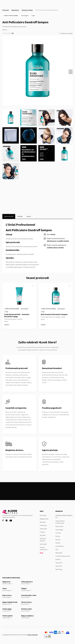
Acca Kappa (59, 530)
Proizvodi (6, 10)
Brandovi (43, 522)
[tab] (9, 216)
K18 (57, 549)
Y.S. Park (58, 533)
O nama (42, 532)
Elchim (58, 536)
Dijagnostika (44, 519)
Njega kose (15, 10)
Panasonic (59, 563)
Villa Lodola (59, 526)
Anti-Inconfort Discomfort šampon (54, 314)
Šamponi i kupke (27, 10)
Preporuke (43, 529)
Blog (41, 553)
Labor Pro (59, 566)
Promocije (43, 525)
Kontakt (43, 535)
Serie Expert (25, 16)
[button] (71, 3)
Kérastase (59, 553)
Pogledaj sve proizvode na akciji (38, 493)
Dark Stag (59, 569)
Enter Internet (33, 635)
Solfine (58, 543)
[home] (9, 3)
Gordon (58, 559)
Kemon (58, 540)
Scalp (33, 16)
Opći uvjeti (43, 544)
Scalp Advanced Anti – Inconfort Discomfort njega (17, 315)
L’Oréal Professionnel (11, 16)
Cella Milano (60, 546)
